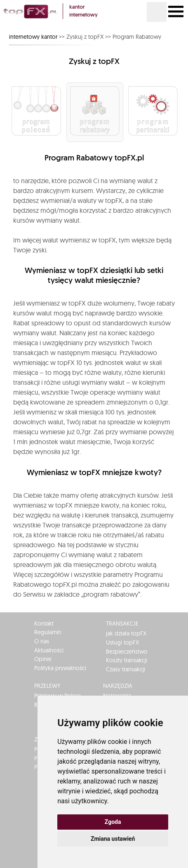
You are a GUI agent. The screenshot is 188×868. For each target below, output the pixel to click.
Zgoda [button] (113, 822)
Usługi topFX (122, 642)
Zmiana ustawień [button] (113, 839)
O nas (42, 641)
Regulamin (48, 632)
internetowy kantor (33, 37)
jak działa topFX (126, 633)
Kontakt (44, 623)
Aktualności (49, 650)
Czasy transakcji (126, 669)
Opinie (43, 659)
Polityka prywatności (60, 668)
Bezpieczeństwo (127, 652)
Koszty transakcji (127, 660)
